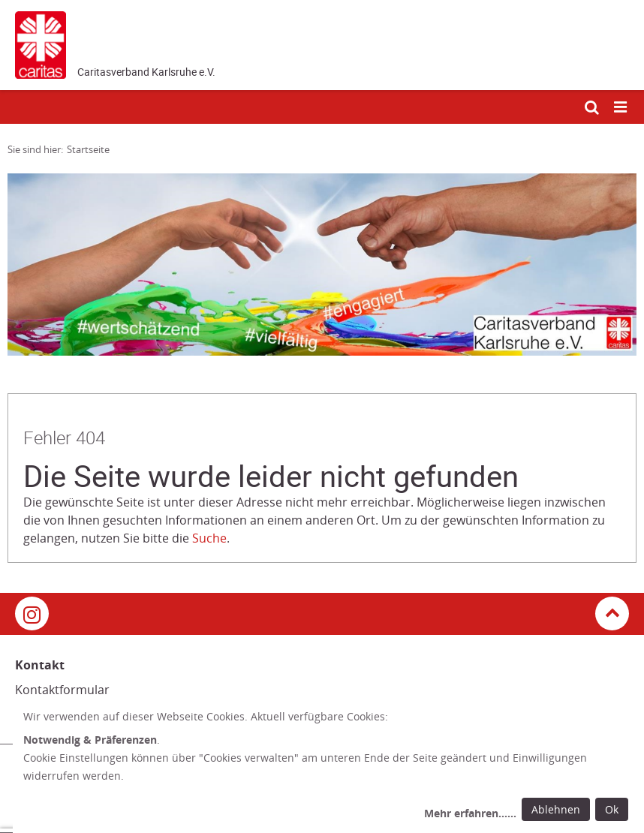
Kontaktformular (62, 690)
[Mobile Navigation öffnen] (621, 108)
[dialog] (328, 767)
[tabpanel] (322, 265)
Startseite (88, 149)
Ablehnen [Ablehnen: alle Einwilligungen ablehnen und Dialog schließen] (556, 809)
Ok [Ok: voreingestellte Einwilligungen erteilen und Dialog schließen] (612, 809)
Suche (209, 538)
